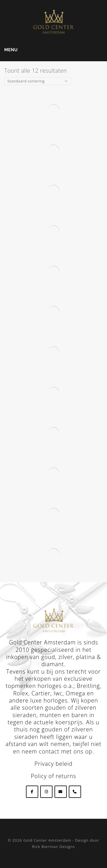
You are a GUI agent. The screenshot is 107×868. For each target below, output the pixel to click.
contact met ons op (66, 751)
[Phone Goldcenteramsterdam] (75, 792)
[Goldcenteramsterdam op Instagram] (46, 792)
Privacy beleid (53, 764)
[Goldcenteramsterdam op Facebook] (32, 792)
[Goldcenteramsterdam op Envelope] (61, 792)
